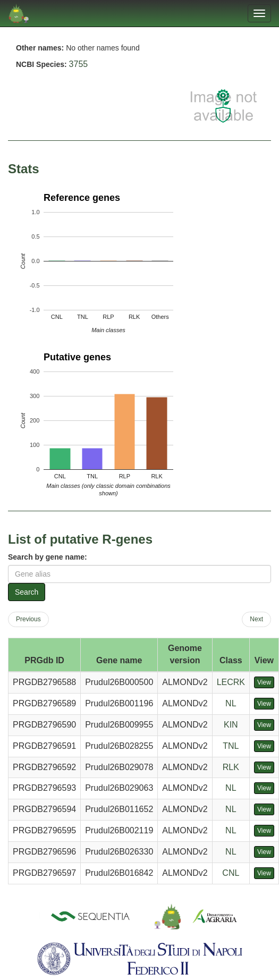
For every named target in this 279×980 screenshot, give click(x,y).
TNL (231, 746)
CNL (231, 873)
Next (256, 619)
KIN (231, 725)
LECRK (231, 682)
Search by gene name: (48, 557)
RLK (231, 767)
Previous (28, 619)
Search (27, 592)
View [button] (264, 682)
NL (231, 703)
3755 (79, 64)
